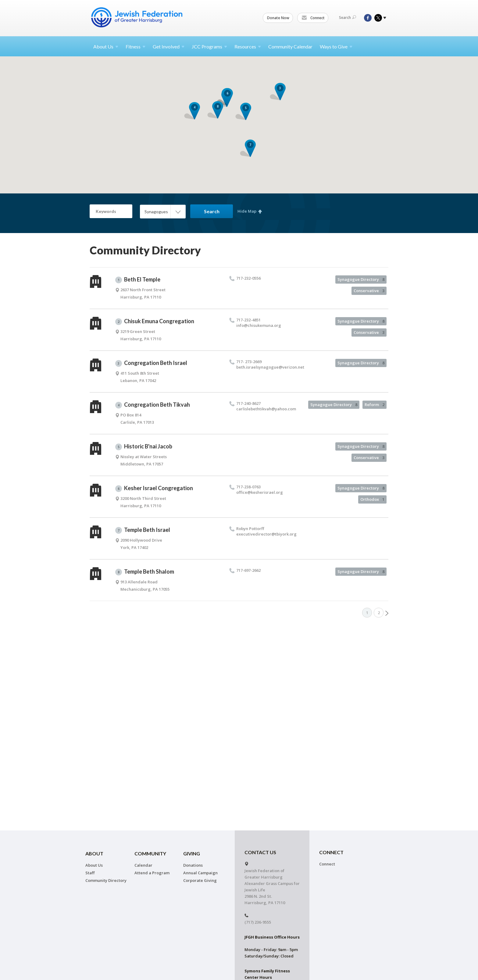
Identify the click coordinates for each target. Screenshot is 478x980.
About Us (94, 865)
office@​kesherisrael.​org (260, 492)
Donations (193, 865)
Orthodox (372, 499)
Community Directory (106, 880)
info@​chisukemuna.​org (259, 325)
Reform (375, 405)
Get (169, 46)
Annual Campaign (200, 873)
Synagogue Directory (361, 279)
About (106, 46)
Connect (313, 18)
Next (387, 613)
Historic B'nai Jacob (144, 447)
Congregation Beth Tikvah (153, 405)
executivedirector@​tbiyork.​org (266, 534)
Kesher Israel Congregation (154, 488)
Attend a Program (152, 873)
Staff (90, 873)
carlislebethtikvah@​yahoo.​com (266, 409)
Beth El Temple (138, 280)
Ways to (336, 46)
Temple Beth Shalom (145, 572)
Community (150, 853)
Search (348, 18)
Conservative (369, 291)
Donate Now (278, 18)
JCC (209, 46)
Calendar (143, 865)
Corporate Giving (200, 880)
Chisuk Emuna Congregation (155, 321)
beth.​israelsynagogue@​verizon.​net (270, 367)
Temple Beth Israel (143, 530)
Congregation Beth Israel (151, 363)
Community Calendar (290, 46)
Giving (192, 853)
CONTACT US (260, 852)
